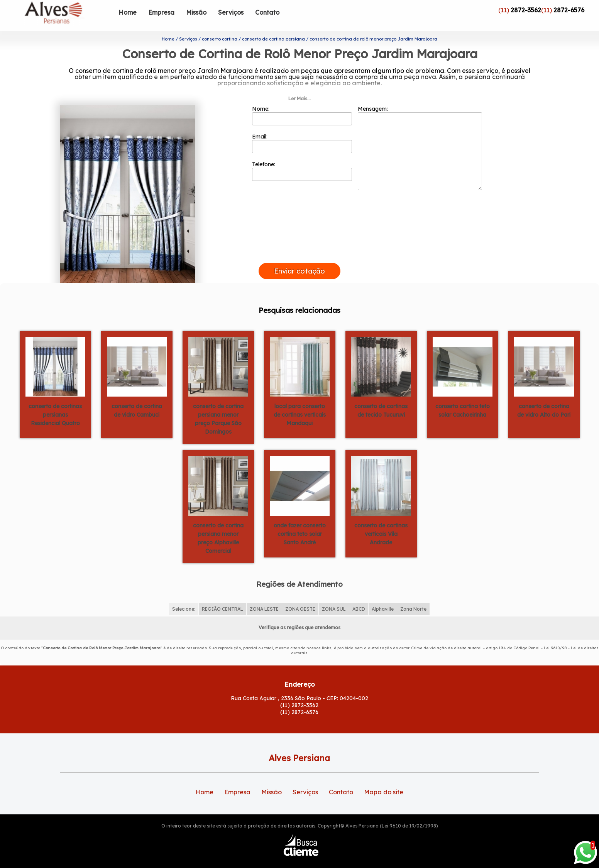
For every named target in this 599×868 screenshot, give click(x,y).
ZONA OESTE (300, 597)
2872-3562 (526, 10)
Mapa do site (384, 780)
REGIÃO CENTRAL (223, 597)
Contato (267, 12)
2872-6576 (569, 10)
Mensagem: (420, 135)
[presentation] (299, 241)
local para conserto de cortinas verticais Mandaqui (300, 402)
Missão (196, 12)
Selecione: (184, 597)
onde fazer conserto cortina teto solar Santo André (300, 521)
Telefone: (302, 159)
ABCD (359, 597)
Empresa (161, 12)
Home (128, 12)
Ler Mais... (299, 86)
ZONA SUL (334, 597)
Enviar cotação (299, 259)
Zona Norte (413, 597)
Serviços (231, 12)
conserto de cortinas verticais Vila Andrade (381, 521)
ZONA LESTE (264, 597)
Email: (302, 131)
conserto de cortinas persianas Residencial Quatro (55, 402)
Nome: (302, 103)
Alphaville (383, 597)
